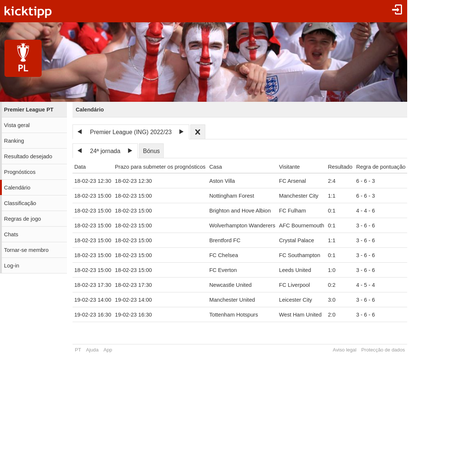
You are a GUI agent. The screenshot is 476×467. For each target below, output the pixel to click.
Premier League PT (29, 110)
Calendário (17, 188)
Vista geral (17, 125)
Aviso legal (345, 350)
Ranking (14, 141)
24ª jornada (105, 151)
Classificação (20, 203)
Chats (11, 234)
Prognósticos (20, 172)
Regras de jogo (22, 219)
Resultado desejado (28, 156)
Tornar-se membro (26, 250)
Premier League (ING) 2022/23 (131, 132)
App (108, 350)
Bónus (152, 151)
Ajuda (92, 350)
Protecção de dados (383, 350)
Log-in (12, 266)
